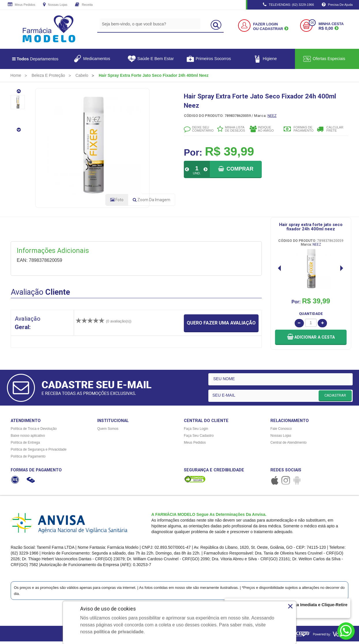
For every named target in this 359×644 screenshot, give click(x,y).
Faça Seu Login (196, 431)
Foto (117, 202)
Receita (84, 5)
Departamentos (35, 59)
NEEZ (272, 116)
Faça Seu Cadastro (199, 438)
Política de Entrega (25, 445)
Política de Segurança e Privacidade (39, 451)
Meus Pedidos (21, 5)
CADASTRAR (335, 397)
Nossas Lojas (55, 5)
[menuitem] (16, 75)
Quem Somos (108, 431)
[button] (311, 339)
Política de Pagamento (28, 458)
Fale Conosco (281, 431)
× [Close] (290, 606)
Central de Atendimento (288, 445)
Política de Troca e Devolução (34, 431)
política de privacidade (119, 632)
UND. (197, 173)
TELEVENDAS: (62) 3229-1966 (288, 5)
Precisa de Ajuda (337, 5)
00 (312, 23)
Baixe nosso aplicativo (28, 438)
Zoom (152, 202)
